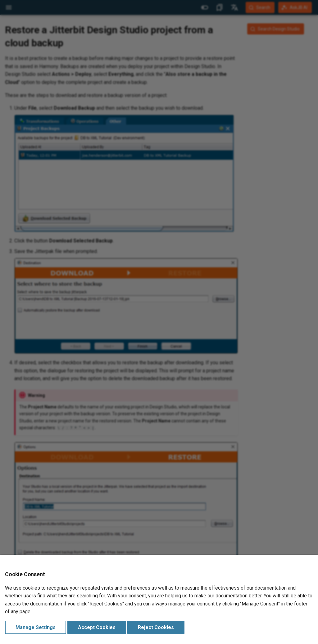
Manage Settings (36, 627)
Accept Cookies (97, 627)
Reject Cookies (156, 627)
